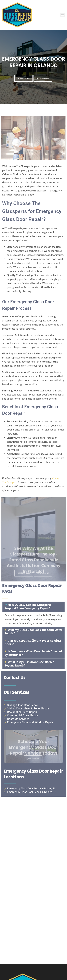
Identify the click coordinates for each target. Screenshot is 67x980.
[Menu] (62, 15)
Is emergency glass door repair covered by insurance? (33, 653)
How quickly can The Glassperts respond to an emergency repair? (28, 607)
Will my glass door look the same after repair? (33, 632)
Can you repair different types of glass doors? (33, 643)
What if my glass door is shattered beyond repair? (30, 664)
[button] (33, 607)
